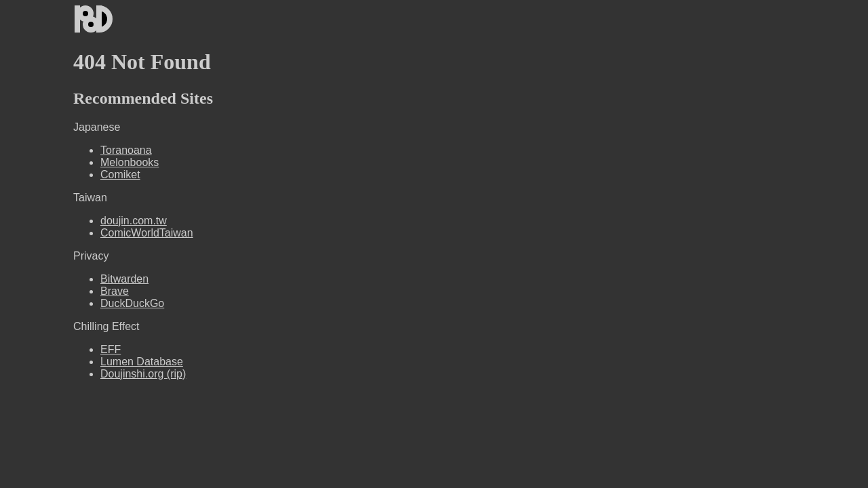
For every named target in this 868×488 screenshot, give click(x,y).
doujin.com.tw (134, 221)
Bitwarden (124, 279)
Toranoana (126, 150)
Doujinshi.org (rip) (143, 374)
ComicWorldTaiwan (147, 233)
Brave (115, 291)
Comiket (120, 175)
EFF (111, 349)
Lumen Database (142, 362)
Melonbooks (130, 162)
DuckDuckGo (132, 303)
